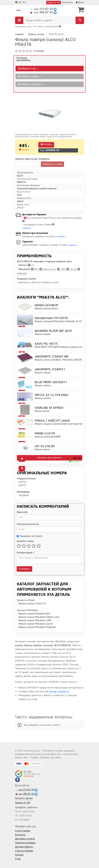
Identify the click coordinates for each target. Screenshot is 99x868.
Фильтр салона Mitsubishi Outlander (37, 627)
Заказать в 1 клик (52, 164)
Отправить (24, 569)
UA (18, 2)
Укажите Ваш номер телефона (32, 159)
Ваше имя (22, 512)
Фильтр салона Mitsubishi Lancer (36, 624)
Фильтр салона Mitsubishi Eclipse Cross (39, 617)
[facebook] (17, 780)
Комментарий (25, 553)
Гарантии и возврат (25, 843)
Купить (46, 145)
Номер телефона (59, 691)
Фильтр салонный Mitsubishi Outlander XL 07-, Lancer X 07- (66, 321)
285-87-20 (42, 12)
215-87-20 (42, 9)
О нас (18, 859)
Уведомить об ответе (30, 536)
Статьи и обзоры (24, 851)
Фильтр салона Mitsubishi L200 (35, 620)
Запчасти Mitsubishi (27, 610)
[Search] (80, 20)
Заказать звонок (24, 798)
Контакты (68, 2)
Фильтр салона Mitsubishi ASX (34, 614)
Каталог (19, 855)
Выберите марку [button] (30, 76)
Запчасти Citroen (26, 600)
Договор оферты (24, 847)
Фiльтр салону (42, 411)
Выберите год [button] (28, 68)
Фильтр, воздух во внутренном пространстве (58, 424)
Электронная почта (28, 524)
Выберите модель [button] (31, 84)
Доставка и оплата (25, 839)
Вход (80, 2)
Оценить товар (25, 541)
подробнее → (28, 228)
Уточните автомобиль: (24, 59)
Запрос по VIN (54, 3)
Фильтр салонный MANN (48, 437)
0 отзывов (39, 51)
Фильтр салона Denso (46, 309)
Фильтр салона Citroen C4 (32, 604)
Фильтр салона (43, 334)
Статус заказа (23, 831)
